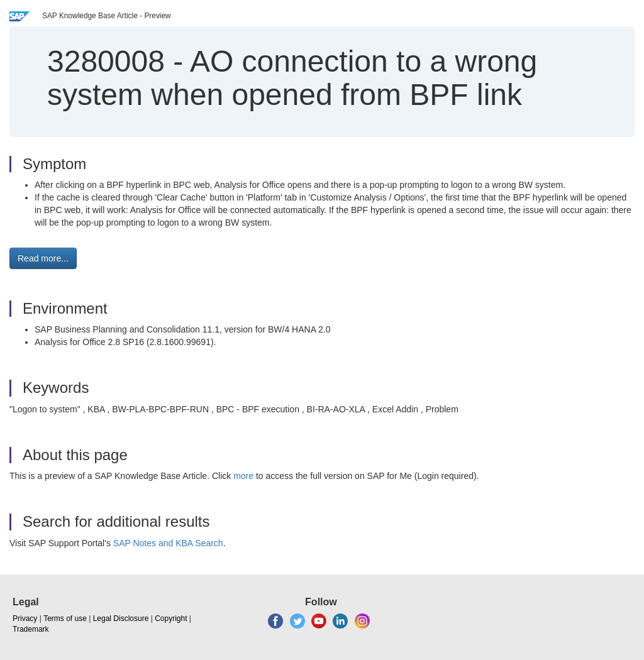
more (243, 476)
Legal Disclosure (121, 619)
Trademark (31, 629)
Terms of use (65, 619)
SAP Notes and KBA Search (168, 543)
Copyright (171, 619)
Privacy (25, 619)
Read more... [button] (43, 258)
